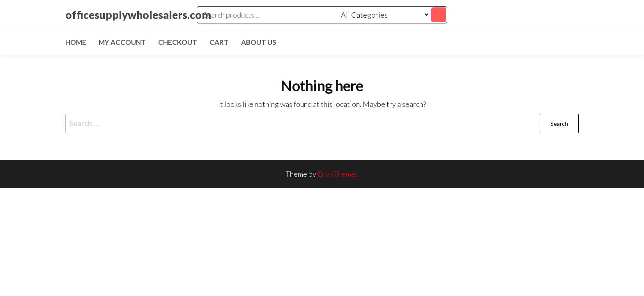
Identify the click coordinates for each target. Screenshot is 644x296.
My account (122, 42)
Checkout (178, 42)
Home (76, 42)
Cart (219, 42)
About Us (259, 42)
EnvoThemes (338, 174)
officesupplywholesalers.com (138, 15)
